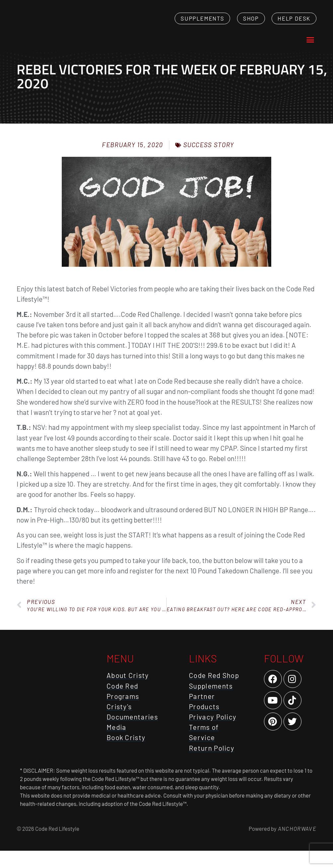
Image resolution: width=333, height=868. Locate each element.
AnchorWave (296, 845)
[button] (310, 48)
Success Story (209, 162)
